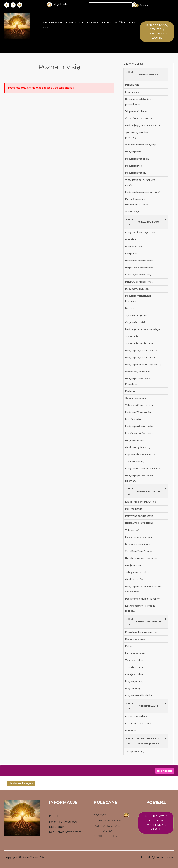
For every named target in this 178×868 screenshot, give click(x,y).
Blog (132, 23)
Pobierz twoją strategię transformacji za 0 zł (156, 823)
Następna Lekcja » (21, 783)
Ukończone (165, 771)
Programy (51, 23)
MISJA (47, 28)
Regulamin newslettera (65, 832)
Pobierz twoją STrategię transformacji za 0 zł (157, 31)
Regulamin (57, 827)
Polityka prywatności (63, 822)
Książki (120, 23)
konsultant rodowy (82, 23)
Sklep (106, 23)
